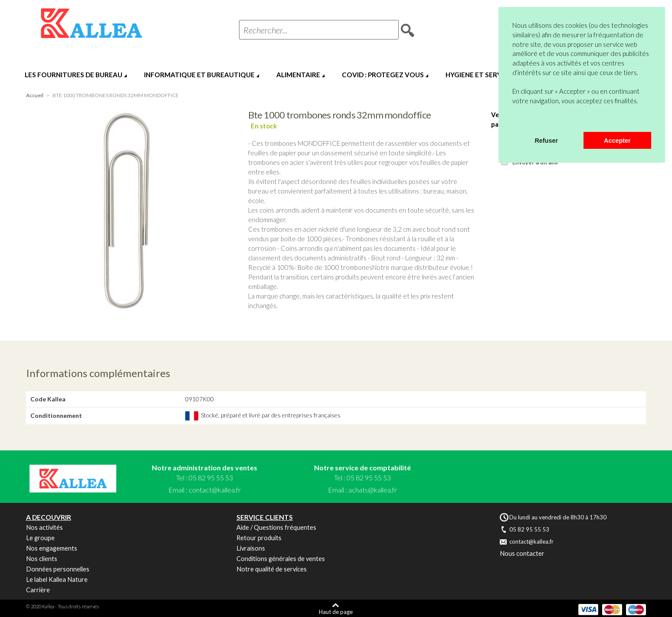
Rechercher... (266, 30)
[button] (514, 121)
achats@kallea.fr (373, 490)
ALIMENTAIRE (298, 75)
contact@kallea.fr (215, 490)
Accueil (35, 95)
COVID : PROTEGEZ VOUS (383, 75)
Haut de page (336, 612)
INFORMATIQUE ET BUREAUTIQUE (199, 75)
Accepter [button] (617, 141)
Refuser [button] (546, 141)
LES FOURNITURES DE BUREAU (74, 75)
